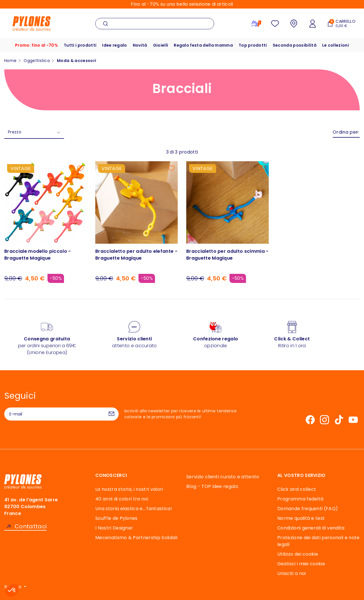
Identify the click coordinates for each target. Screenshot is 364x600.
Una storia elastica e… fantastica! (134, 509)
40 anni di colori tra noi (122, 499)
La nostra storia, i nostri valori (129, 489)
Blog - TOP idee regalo (212, 486)
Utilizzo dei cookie (298, 554)
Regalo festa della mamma (203, 45)
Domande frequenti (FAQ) (308, 509)
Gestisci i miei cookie (301, 564)
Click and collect (297, 489)
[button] (12, 590)
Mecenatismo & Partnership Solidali (136, 538)
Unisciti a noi (291, 573)
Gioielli (161, 45)
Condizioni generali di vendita (311, 528)
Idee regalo (115, 45)
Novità (140, 45)
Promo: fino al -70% (37, 45)
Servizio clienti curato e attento (223, 477)
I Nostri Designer (114, 528)
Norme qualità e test (301, 518)
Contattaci (31, 526)
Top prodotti (253, 45)
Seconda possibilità (295, 45)
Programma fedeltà (300, 499)
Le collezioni (336, 45)
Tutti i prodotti (80, 45)
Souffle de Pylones (116, 518)
